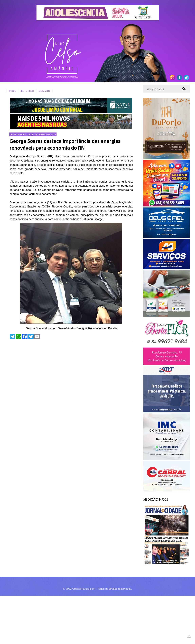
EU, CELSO (28, 91)
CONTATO (44, 91)
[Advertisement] (95, 619)
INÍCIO (13, 91)
